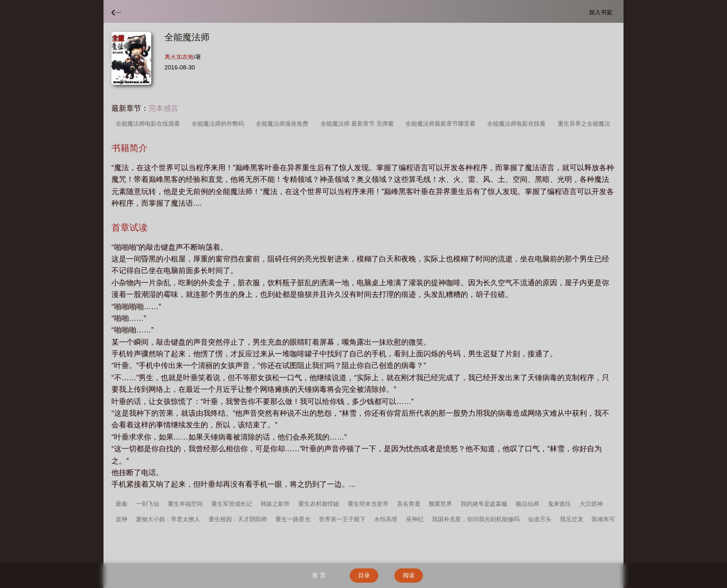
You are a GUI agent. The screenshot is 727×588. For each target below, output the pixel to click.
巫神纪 (415, 519)
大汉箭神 (591, 504)
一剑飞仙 (148, 504)
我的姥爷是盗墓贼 (484, 504)
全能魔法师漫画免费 (284, 124)
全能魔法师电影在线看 (518, 124)
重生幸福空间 (185, 504)
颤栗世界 (440, 504)
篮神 (122, 519)
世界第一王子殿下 (342, 519)
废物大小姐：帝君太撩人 (168, 519)
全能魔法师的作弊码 (219, 124)
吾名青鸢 (409, 504)
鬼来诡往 (559, 504)
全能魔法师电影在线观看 (149, 124)
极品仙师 (527, 504)
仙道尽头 (540, 519)
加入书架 (602, 12)
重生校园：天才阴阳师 (238, 519)
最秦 (122, 504)
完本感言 (163, 108)
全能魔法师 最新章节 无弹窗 (359, 124)
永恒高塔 (386, 519)
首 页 (319, 575)
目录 (364, 575)
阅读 (409, 575)
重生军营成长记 (232, 504)
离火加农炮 (179, 57)
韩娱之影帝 (275, 504)
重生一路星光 (293, 519)
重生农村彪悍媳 (319, 504)
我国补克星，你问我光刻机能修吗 (476, 519)
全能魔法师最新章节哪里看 (442, 124)
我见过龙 (572, 519)
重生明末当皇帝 (368, 504)
